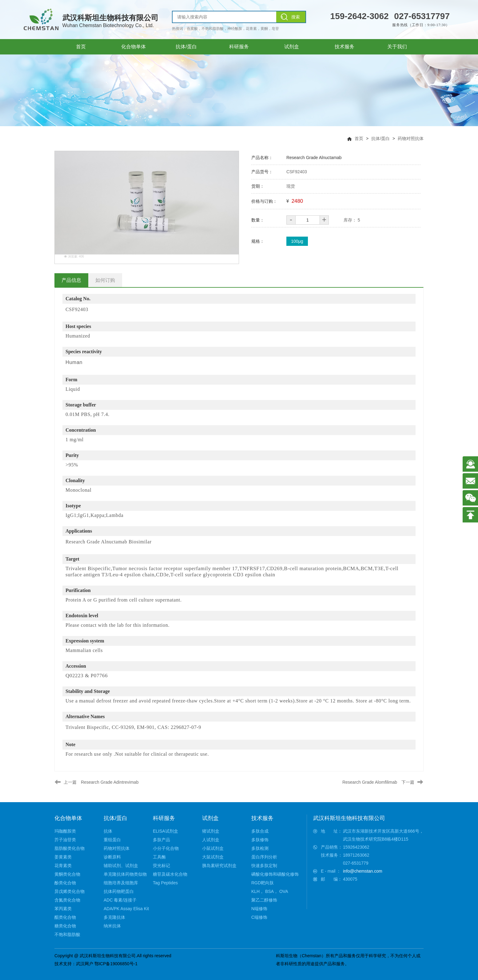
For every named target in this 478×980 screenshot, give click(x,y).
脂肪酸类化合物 (70, 848)
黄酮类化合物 (67, 874)
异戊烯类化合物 (70, 891)
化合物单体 (68, 818)
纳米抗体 (112, 926)
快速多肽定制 (264, 866)
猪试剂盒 (211, 831)
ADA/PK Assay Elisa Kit (126, 909)
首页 (359, 138)
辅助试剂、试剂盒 (121, 866)
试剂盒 (210, 818)
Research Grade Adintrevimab (110, 782)
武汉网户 (85, 964)
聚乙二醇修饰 (264, 900)
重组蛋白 (112, 840)
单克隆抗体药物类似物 (125, 874)
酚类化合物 (65, 883)
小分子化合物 (166, 848)
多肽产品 (161, 840)
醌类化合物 (65, 917)
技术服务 (262, 818)
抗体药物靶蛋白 (119, 891)
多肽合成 (260, 831)
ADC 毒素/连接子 (120, 900)
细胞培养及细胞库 (121, 883)
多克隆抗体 (114, 917)
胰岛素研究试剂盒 (219, 866)
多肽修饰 (260, 840)
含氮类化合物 (67, 900)
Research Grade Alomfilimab (370, 782)
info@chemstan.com (363, 871)
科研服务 (164, 818)
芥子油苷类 (65, 840)
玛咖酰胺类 (65, 831)
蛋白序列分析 (264, 857)
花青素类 (63, 866)
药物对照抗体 (411, 138)
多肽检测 (260, 848)
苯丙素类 (63, 909)
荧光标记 (161, 866)
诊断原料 (112, 857)
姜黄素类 (63, 857)
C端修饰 (259, 917)
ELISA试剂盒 (165, 831)
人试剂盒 (211, 840)
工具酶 (159, 857)
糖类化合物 (65, 926)
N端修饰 (259, 909)
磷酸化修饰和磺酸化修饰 (275, 874)
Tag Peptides (165, 883)
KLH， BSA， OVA (270, 891)
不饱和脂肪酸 (67, 934)
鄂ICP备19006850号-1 (116, 964)
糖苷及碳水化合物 (170, 874)
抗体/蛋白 (380, 138)
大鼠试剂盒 (213, 857)
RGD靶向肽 (263, 883)
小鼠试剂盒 (213, 848)
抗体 (108, 831)
